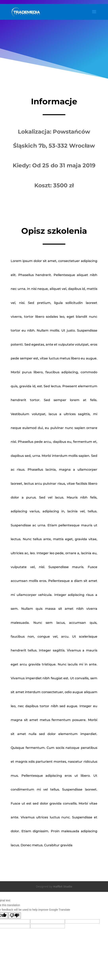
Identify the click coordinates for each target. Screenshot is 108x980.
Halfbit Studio (63, 886)
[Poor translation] (14, 915)
